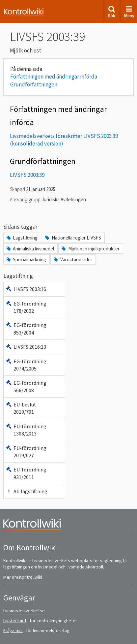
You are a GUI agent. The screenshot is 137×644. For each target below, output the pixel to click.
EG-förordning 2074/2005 (26, 365)
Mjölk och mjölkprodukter (90, 249)
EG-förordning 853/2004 (26, 329)
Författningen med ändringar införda (54, 77)
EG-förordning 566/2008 (26, 386)
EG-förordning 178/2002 (26, 307)
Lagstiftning (22, 238)
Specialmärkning (26, 259)
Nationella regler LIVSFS (72, 238)
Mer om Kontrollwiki (23, 577)
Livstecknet (15, 621)
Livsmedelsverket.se (24, 611)
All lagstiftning (27, 491)
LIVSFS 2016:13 (26, 347)
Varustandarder (72, 259)
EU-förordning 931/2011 (26, 473)
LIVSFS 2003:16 (26, 289)
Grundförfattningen (34, 84)
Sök (111, 12)
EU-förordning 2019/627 (26, 452)
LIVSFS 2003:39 (27, 175)
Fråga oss (13, 630)
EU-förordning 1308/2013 (26, 430)
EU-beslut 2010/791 (21, 408)
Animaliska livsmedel (30, 249)
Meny (129, 12)
